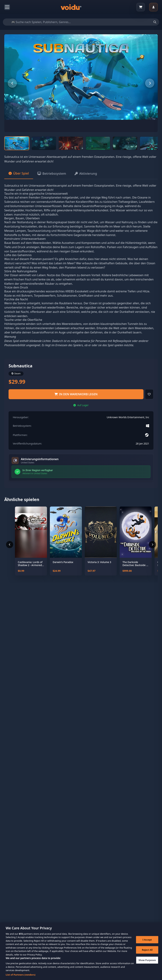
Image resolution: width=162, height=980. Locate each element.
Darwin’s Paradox (63, 562)
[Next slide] (150, 83)
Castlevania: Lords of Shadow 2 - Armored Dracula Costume (30, 564)
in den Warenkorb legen (76, 394)
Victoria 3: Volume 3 (99, 562)
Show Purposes (147, 965)
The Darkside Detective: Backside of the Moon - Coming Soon (136, 564)
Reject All (147, 954)
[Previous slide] (12, 83)
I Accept (147, 944)
